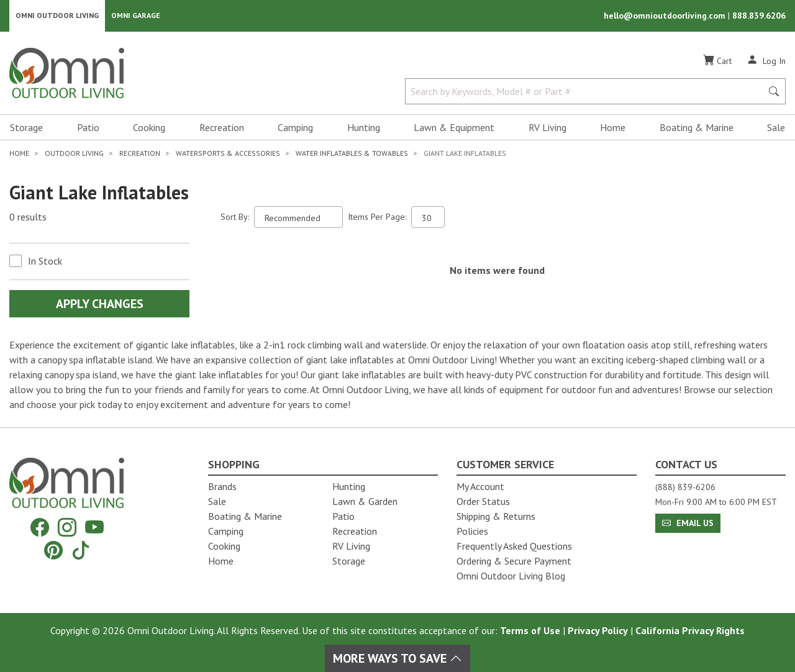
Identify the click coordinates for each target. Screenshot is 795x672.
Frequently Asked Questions (514, 546)
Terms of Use (530, 630)
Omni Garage (136, 16)
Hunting (364, 128)
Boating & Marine (697, 128)
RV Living (547, 128)
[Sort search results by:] (298, 218)
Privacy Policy (598, 630)
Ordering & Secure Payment (514, 561)
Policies (472, 531)
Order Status (483, 501)
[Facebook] (40, 528)
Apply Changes (100, 304)
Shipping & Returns (496, 516)
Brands (222, 486)
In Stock (45, 261)
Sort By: (235, 217)
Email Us (688, 523)
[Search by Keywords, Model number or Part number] (587, 92)
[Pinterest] (53, 550)
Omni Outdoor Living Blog (511, 576)
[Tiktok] (81, 550)
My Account (480, 486)
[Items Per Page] (428, 218)
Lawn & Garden (365, 501)
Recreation (222, 128)
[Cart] (717, 61)
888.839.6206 (759, 16)
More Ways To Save (397, 658)
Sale (776, 128)
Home (613, 128)
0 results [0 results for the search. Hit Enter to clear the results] (28, 218)
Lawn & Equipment (454, 128)
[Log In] (766, 61)
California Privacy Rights (690, 630)
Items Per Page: (377, 217)
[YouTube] (94, 528)
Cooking (149, 128)
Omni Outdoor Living (57, 16)
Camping (295, 128)
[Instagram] (67, 528)
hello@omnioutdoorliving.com (666, 16)
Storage (26, 128)
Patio (88, 128)
